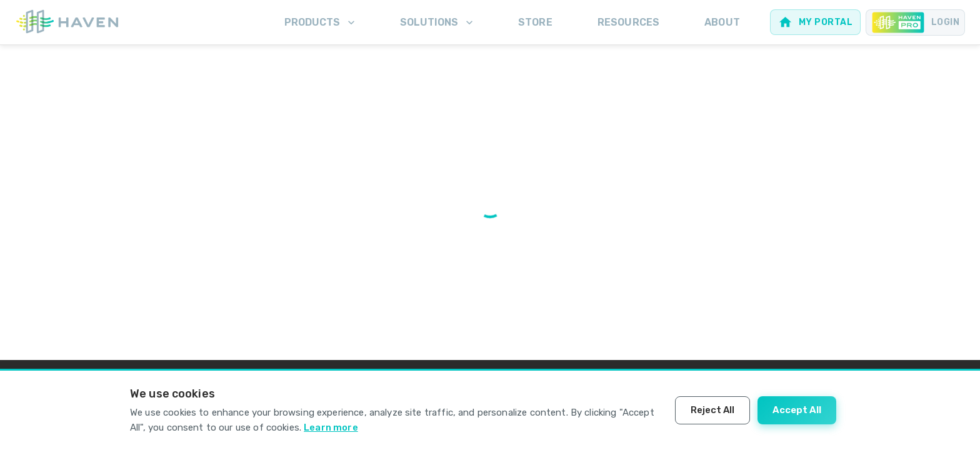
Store (535, 22)
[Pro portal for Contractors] (915, 22)
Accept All (797, 410)
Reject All (712, 410)
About (722, 22)
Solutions (438, 22)
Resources (628, 22)
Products (321, 22)
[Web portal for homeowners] (815, 22)
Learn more (331, 427)
